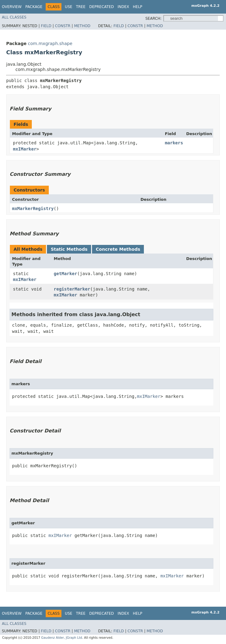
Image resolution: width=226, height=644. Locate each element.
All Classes (14, 17)
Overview (12, 7)
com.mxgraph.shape (50, 43)
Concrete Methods (118, 249)
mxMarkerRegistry (33, 208)
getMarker (65, 274)
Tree (81, 7)
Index (123, 7)
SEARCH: (154, 19)
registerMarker (72, 289)
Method (82, 26)
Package (34, 7)
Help (138, 7)
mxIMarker (25, 149)
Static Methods (69, 249)
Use (69, 7)
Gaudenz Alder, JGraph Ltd (62, 638)
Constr (63, 26)
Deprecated (102, 7)
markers (174, 143)
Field (46, 26)
